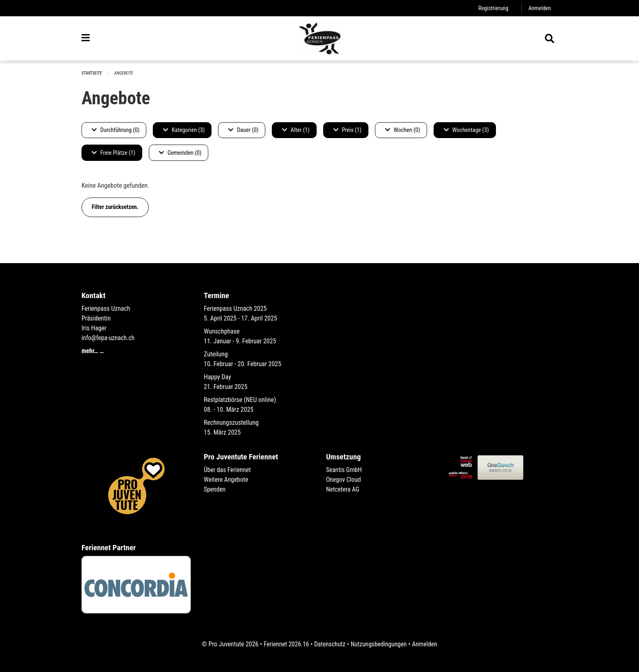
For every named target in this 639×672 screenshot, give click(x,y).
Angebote (124, 73)
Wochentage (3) (466, 130)
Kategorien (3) (184, 130)
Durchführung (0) (116, 130)
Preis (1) (347, 130)
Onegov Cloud (344, 480)
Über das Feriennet (228, 470)
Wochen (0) (403, 130)
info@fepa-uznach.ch (109, 338)
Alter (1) (296, 130)
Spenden (215, 489)
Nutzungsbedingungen (379, 644)
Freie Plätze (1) (113, 153)
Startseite (92, 73)
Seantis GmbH (344, 470)
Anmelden (539, 8)
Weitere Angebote (227, 480)
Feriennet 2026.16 (285, 644)
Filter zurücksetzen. (115, 207)
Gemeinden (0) (180, 153)
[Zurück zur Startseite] (319, 40)
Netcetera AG (343, 489)
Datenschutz (329, 644)
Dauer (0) (243, 130)
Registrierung (492, 8)
